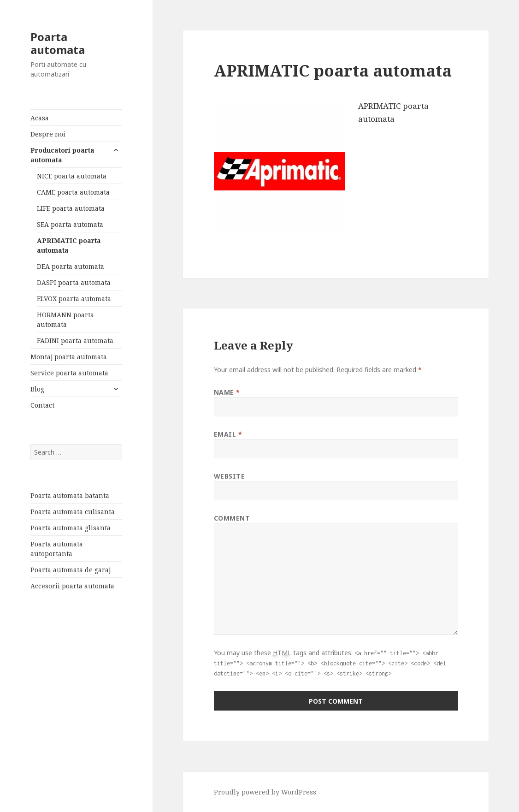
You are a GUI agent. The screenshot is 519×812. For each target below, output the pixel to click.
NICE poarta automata (72, 176)
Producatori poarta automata (62, 155)
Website (230, 476)
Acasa (40, 118)
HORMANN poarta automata (65, 320)
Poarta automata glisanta (71, 528)
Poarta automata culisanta (73, 512)
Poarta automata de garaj (71, 570)
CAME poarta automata (73, 192)
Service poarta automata (69, 373)
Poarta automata (58, 43)
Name (227, 392)
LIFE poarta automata (71, 208)
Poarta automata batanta (70, 495)
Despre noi (48, 134)
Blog (37, 389)
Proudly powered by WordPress (265, 792)
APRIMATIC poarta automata (69, 245)
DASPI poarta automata (74, 282)
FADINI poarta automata (75, 341)
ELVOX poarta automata (74, 299)
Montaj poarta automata (69, 357)
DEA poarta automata (71, 266)
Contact (42, 405)
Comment (232, 518)
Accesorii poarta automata (72, 586)
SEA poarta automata (70, 224)
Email (228, 434)
